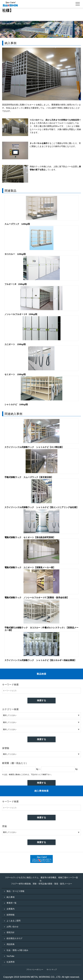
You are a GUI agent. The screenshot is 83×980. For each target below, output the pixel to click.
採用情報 (11, 915)
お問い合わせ (13, 927)
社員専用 (11, 962)
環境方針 (11, 932)
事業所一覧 (12, 903)
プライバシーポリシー (35, 970)
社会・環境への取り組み (17, 950)
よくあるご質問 (14, 921)
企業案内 (11, 909)
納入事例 (11, 897)
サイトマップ (52, 970)
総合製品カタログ (14, 938)
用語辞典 (11, 944)
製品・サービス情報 (15, 891)
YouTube (10, 956)
